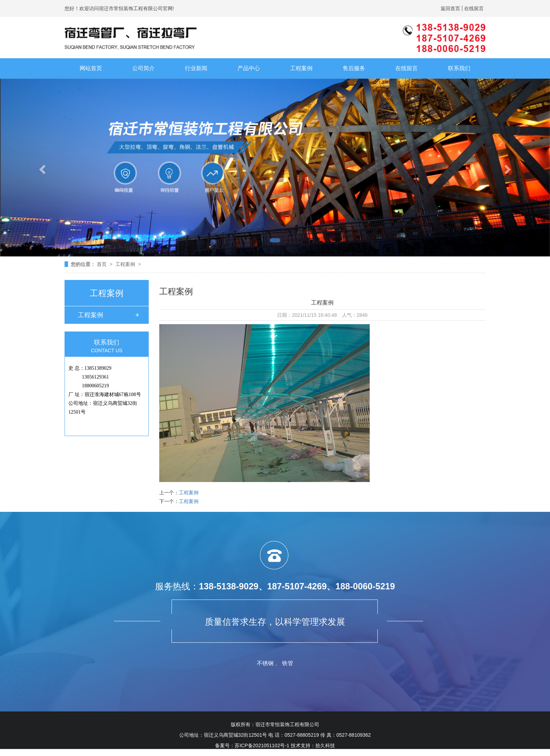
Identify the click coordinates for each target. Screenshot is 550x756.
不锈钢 (265, 663)
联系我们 (459, 68)
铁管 (288, 663)
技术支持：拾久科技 (313, 745)
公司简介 (143, 68)
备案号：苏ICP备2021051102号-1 (252, 745)
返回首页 (450, 8)
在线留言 (474, 8)
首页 (102, 264)
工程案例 (301, 68)
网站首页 (91, 68)
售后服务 (354, 68)
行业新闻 (196, 68)
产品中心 (249, 68)
